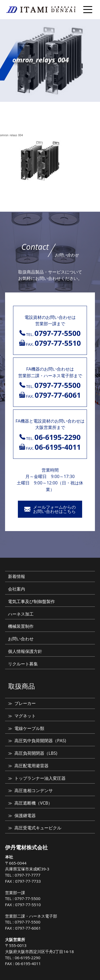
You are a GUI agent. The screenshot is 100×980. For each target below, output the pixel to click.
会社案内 (17, 589)
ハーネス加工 (21, 614)
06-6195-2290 (27, 958)
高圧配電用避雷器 (31, 766)
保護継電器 (25, 816)
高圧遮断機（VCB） (33, 803)
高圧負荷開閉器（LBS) (36, 753)
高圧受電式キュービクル (38, 828)
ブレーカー (25, 703)
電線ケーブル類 (29, 728)
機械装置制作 (21, 626)
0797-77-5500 (27, 898)
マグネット (25, 716)
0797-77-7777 (27, 875)
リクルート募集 (23, 664)
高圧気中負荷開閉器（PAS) (40, 741)
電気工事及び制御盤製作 (31, 601)
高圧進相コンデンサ (34, 790)
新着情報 (17, 576)
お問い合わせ (21, 639)
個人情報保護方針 (25, 651)
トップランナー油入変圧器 (40, 778)
